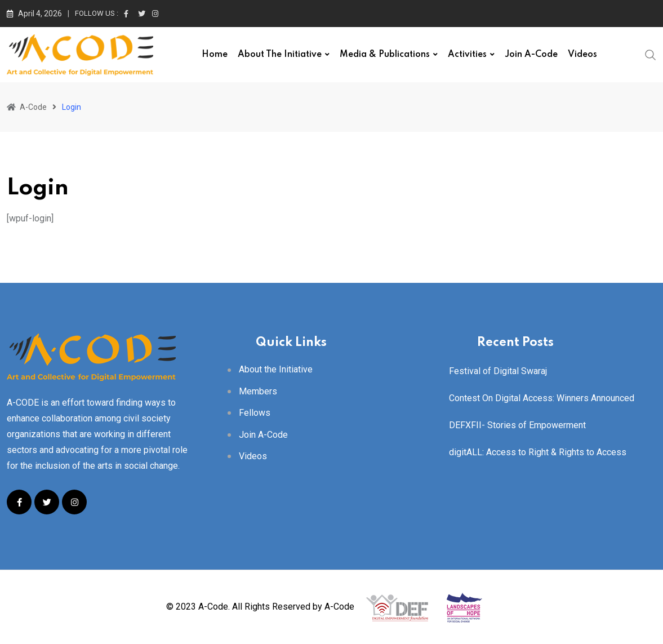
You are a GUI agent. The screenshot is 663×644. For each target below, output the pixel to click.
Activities (467, 55)
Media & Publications (385, 55)
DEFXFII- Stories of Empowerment (517, 425)
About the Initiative (280, 55)
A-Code (339, 607)
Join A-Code (531, 55)
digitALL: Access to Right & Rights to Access (538, 452)
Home (215, 55)
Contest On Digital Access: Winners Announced (542, 398)
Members (258, 391)
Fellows (255, 413)
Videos (582, 55)
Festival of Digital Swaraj (498, 371)
